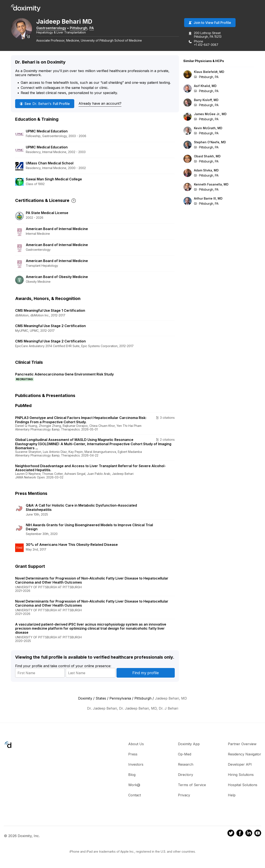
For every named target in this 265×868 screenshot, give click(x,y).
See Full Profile (45, 104)
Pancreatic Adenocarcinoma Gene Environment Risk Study (64, 375)
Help (232, 796)
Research (186, 765)
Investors (136, 765)
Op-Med (185, 755)
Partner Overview (242, 745)
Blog (132, 775)
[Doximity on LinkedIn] (249, 834)
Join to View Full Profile (210, 23)
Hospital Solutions (243, 785)
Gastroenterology (56, 28)
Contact (135, 796)
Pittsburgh (83, 28)
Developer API (240, 765)
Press (133, 755)
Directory (186, 775)
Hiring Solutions (241, 775)
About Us (136, 745)
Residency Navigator (245, 755)
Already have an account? (100, 104)
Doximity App (189, 745)
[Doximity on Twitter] (231, 834)
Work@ (134, 785)
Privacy (184, 796)
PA (96, 28)
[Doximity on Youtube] (258, 834)
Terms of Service (192, 785)
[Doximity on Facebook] (240, 834)
